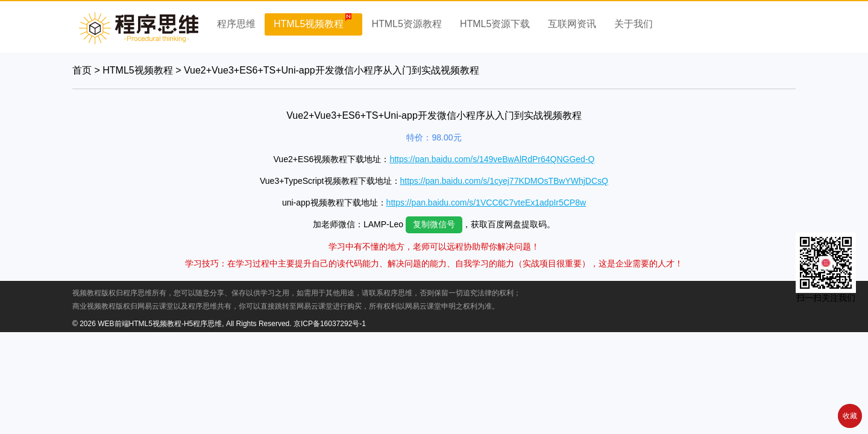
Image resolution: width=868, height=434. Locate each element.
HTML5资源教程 (406, 24)
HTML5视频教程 (309, 24)
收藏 (850, 416)
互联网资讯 (572, 24)
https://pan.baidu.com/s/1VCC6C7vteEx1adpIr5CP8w (486, 203)
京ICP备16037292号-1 (330, 324)
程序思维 (236, 24)
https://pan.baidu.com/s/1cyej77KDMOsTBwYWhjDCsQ (504, 181)
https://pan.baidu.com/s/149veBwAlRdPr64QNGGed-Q (492, 159)
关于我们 (634, 24)
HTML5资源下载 (495, 24)
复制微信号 (434, 224)
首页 (82, 70)
